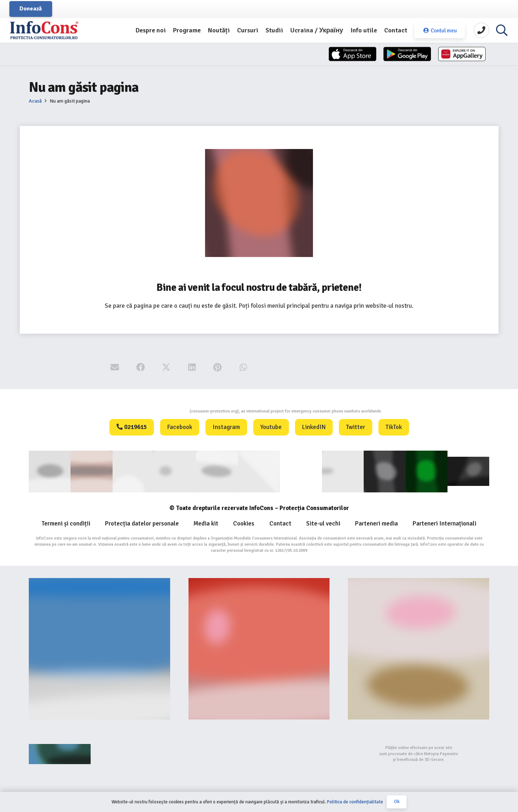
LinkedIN (314, 427)
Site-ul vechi (323, 523)
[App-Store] (328, 55)
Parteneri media (376, 523)
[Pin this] (218, 367)
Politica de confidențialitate (355, 802)
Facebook (180, 427)
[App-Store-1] (392, 55)
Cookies (244, 523)
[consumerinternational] (91, 471)
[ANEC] (133, 471)
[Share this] (140, 367)
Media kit (206, 523)
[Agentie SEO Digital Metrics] (99, 754)
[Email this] (115, 367)
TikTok (394, 427)
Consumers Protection (162, 411)
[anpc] (175, 471)
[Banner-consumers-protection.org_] (99, 648)
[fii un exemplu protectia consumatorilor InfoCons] (419, 648)
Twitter (356, 427)
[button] (502, 31)
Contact (280, 523)
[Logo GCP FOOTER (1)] (426, 471)
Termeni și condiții (66, 523)
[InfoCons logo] (50, 31)
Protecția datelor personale (142, 523)
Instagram (226, 427)
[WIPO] (301, 471)
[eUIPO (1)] (343, 471)
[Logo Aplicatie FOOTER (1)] (385, 471)
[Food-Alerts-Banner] (259, 648)
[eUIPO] (259, 471)
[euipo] (217, 471)
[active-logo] (468, 471)
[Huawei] (457, 55)
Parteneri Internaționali (444, 523)
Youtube (271, 427)
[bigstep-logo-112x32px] (259, 754)
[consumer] (50, 471)
